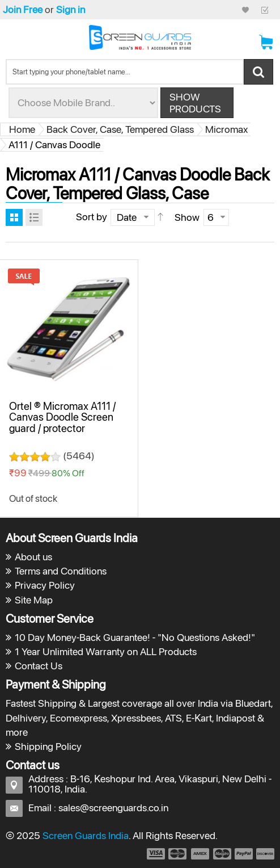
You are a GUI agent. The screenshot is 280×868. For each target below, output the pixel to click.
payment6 (264, 854)
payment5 (244, 854)
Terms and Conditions (61, 571)
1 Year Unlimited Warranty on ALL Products (106, 651)
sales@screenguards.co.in (113, 808)
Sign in (71, 9)
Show (187, 217)
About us (33, 557)
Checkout (265, 10)
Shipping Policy (48, 746)
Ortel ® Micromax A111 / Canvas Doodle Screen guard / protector (62, 417)
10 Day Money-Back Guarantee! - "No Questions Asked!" (135, 637)
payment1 (155, 854)
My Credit (245, 10)
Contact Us (39, 666)
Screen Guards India (86, 835)
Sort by (92, 217)
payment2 (178, 854)
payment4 (223, 854)
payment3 (201, 854)
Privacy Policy (45, 585)
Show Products (195, 103)
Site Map (34, 600)
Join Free (23, 9)
